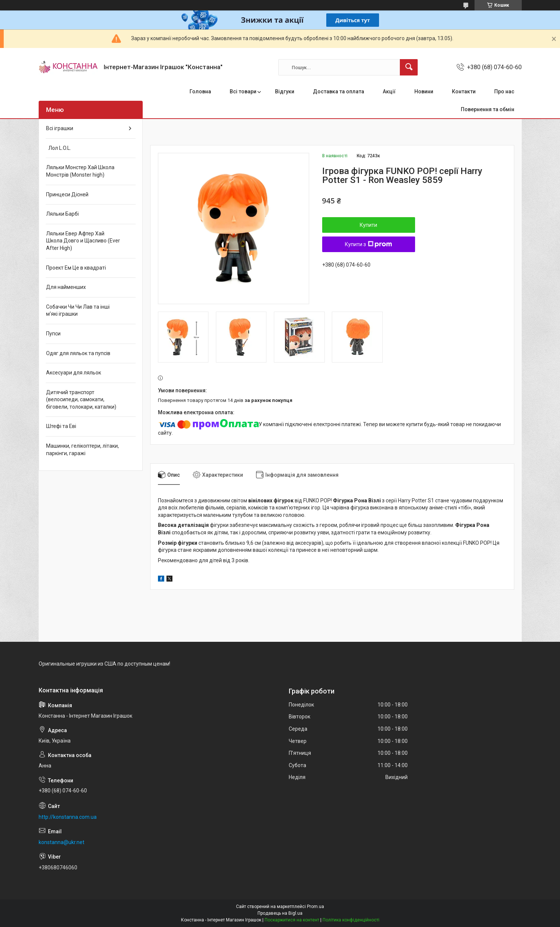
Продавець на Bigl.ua (280, 913)
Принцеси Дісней (67, 194)
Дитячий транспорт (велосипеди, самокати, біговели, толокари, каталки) (81, 400)
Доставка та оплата (339, 91)
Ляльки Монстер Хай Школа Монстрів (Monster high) (80, 171)
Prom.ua (315, 907)
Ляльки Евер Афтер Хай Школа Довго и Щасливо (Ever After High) (83, 241)
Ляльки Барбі (62, 214)
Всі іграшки (60, 128)
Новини (424, 91)
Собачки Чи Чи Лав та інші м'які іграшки (78, 310)
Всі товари (243, 91)
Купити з (368, 244)
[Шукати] (409, 67)
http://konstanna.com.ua (68, 817)
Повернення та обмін (488, 109)
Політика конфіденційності (351, 920)
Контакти (464, 91)
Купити (368, 225)
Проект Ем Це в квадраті (76, 268)
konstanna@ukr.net (61, 842)
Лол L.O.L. (59, 148)
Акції (389, 91)
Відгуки (285, 91)
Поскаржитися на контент (292, 920)
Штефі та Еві (61, 426)
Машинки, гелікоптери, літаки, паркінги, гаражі (82, 450)
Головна (200, 91)
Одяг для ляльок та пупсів (78, 353)
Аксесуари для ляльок (74, 373)
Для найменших (66, 287)
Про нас (504, 91)
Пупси (53, 334)
